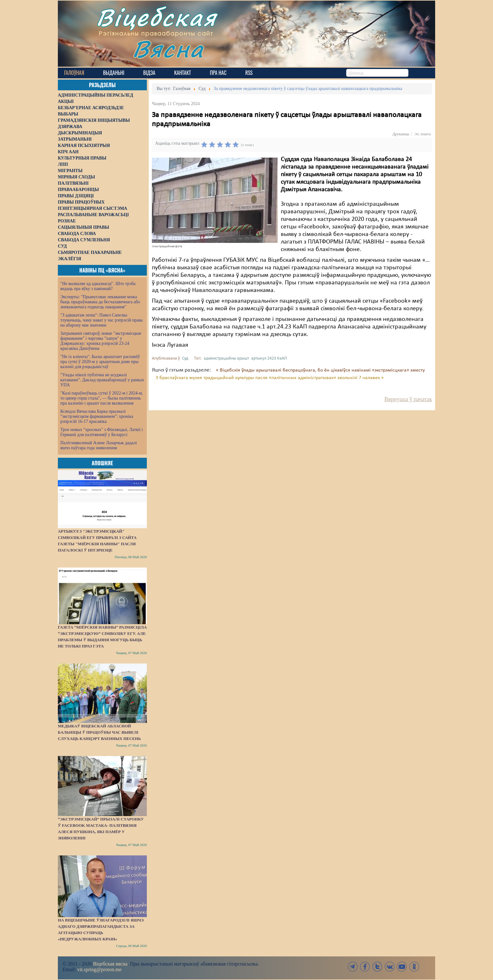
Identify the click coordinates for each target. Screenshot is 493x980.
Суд (185, 358)
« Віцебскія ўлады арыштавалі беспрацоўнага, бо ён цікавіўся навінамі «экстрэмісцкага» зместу (320, 370)
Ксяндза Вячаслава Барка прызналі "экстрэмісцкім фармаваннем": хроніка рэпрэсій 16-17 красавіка (97, 416)
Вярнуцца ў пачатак (408, 399)
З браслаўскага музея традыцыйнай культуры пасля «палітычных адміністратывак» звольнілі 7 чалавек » (270, 378)
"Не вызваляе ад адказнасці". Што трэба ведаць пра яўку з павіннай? (98, 286)
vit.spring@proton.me (100, 969)
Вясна (168, 49)
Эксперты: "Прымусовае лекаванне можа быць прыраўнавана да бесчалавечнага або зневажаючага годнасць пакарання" (100, 302)
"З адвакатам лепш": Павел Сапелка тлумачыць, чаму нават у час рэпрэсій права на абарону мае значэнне (102, 320)
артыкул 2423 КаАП (269, 358)
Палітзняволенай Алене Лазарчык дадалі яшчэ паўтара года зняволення (99, 445)
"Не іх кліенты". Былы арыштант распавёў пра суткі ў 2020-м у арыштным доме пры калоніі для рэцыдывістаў (100, 362)
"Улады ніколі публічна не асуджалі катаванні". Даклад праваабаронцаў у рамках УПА (102, 380)
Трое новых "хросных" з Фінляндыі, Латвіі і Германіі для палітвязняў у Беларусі (102, 432)
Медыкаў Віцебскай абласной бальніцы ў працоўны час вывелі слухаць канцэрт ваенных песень (99, 732)
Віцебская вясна (110, 964)
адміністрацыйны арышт (226, 358)
